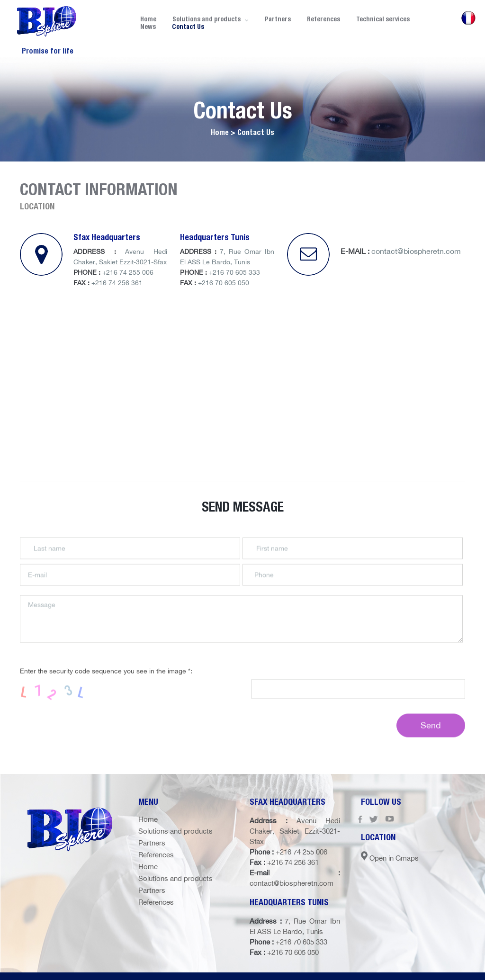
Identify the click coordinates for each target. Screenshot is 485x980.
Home (148, 819)
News (148, 27)
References (323, 19)
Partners (278, 19)
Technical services (383, 19)
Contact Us (188, 27)
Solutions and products (175, 831)
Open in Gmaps (390, 858)
